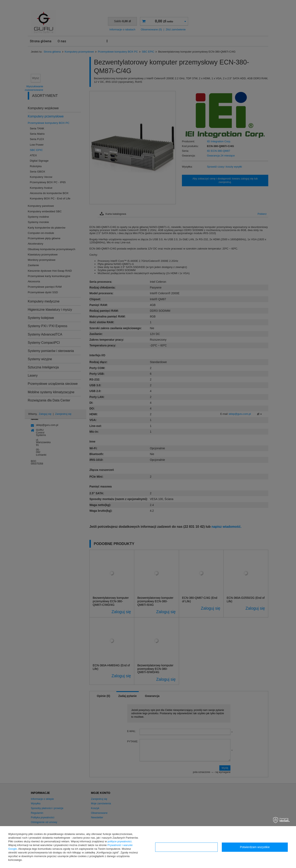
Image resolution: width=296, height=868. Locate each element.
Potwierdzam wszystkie (255, 847)
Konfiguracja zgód (186, 847)
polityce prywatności (119, 841)
